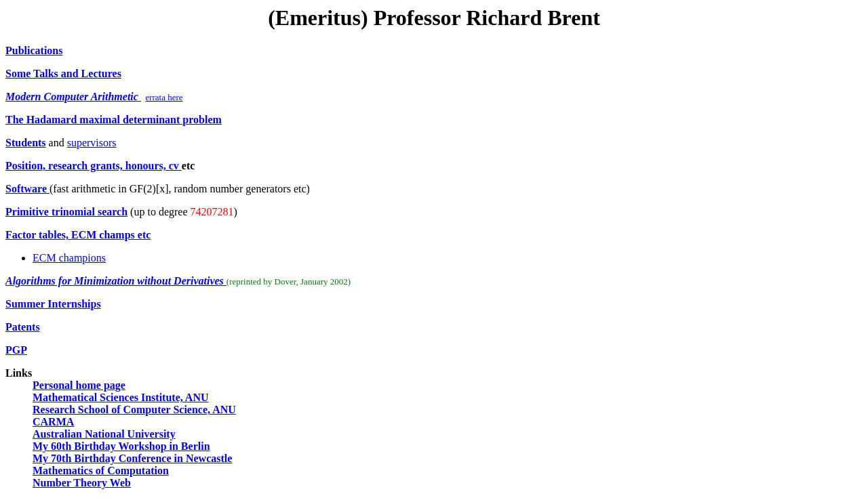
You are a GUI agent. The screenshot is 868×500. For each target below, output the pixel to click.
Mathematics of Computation (101, 471)
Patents (23, 327)
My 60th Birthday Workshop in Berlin (121, 446)
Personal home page (79, 385)
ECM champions (69, 258)
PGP (16, 350)
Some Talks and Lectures (63, 74)
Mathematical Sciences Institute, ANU (121, 397)
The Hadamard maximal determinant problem (114, 120)
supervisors (92, 143)
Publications (34, 50)
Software (27, 189)
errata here (164, 97)
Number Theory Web (82, 483)
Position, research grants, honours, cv (94, 166)
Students (26, 143)
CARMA (53, 422)
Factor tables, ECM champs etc (78, 235)
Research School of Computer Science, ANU (134, 410)
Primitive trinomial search (66, 212)
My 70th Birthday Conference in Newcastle (132, 458)
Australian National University (104, 434)
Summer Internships (53, 304)
